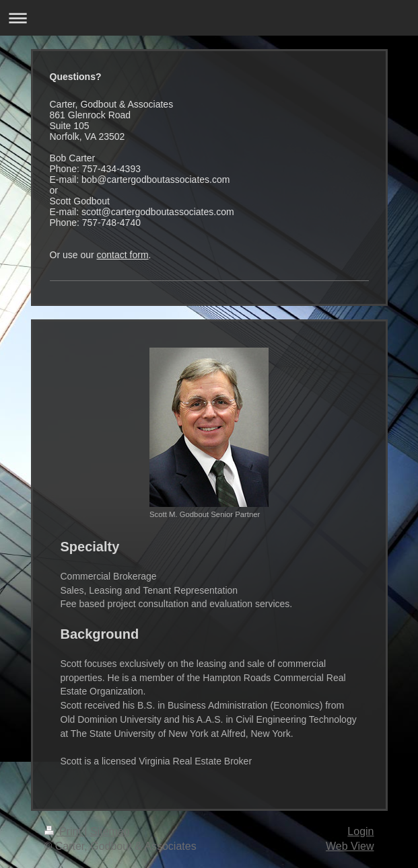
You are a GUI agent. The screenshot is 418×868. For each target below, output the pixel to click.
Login (360, 831)
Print (65, 831)
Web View (350, 846)
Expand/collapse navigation (209, 18)
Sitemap (110, 831)
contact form (123, 255)
